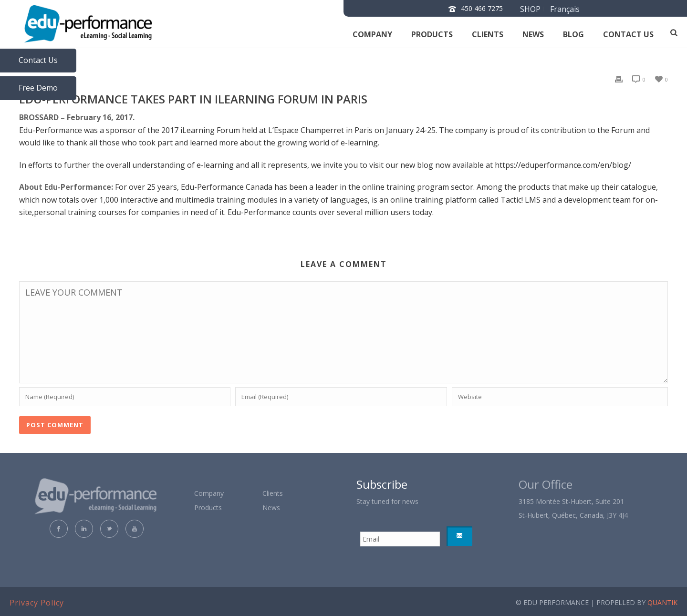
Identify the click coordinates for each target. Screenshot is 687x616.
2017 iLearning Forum (202, 130)
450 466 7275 (482, 8)
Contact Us (38, 60)
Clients (488, 34)
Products (432, 34)
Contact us (628, 34)
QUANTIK (662, 602)
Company (372, 34)
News (533, 34)
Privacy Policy (37, 603)
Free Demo (38, 88)
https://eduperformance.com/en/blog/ (563, 165)
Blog (573, 34)
